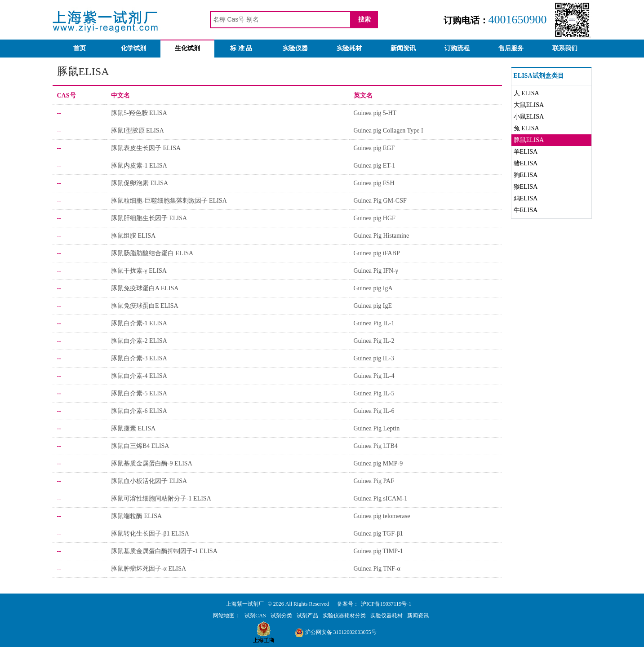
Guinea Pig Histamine (382, 236)
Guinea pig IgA (373, 288)
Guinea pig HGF (375, 218)
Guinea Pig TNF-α (377, 569)
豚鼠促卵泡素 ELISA (140, 183)
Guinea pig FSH (374, 183)
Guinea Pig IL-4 (374, 376)
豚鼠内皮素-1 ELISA (139, 166)
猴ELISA (526, 187)
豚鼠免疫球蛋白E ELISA (145, 306)
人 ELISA (526, 93)
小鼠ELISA (529, 117)
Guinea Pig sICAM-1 (381, 499)
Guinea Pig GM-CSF (380, 201)
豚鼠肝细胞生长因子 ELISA (149, 218)
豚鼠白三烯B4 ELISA (140, 446)
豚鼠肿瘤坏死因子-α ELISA (149, 569)
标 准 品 (241, 48)
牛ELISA (526, 210)
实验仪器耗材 (386, 616)
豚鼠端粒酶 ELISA (136, 516)
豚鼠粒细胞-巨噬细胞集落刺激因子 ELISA (169, 201)
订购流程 (457, 48)
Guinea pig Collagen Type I (389, 131)
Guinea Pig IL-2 (374, 341)
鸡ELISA (526, 198)
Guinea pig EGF (374, 148)
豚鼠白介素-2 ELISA (139, 341)
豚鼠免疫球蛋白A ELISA (145, 288)
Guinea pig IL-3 (374, 358)
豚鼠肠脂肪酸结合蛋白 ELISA (152, 253)
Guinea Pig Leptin (377, 428)
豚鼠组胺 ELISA (133, 236)
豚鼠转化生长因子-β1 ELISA (150, 534)
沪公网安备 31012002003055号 (336, 632)
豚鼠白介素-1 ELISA (139, 323)
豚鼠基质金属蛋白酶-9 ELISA (152, 463)
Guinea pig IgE (373, 306)
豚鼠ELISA (529, 140)
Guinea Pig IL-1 (374, 323)
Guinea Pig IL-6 (374, 411)
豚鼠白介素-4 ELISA (139, 376)
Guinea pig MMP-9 (378, 463)
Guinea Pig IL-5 (374, 393)
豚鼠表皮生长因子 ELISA (146, 148)
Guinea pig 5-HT (375, 113)
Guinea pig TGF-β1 (378, 534)
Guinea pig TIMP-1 (378, 551)
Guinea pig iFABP (377, 253)
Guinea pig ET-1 (375, 166)
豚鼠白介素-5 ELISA (139, 393)
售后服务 (511, 48)
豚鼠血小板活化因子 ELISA (149, 481)
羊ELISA (526, 152)
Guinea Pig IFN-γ (376, 271)
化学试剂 (133, 48)
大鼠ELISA (529, 105)
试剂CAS (255, 616)
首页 (80, 48)
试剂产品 (307, 616)
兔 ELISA (526, 128)
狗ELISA (526, 175)
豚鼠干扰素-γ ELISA (139, 271)
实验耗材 (349, 48)
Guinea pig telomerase (382, 516)
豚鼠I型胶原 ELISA (138, 131)
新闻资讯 (403, 48)
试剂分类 (281, 616)
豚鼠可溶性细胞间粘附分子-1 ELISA (161, 499)
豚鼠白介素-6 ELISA (139, 411)
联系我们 (565, 48)
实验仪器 (295, 48)
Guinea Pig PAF (374, 481)
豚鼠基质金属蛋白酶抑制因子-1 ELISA (164, 551)
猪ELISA (526, 163)
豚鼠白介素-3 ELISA (139, 358)
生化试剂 (187, 48)
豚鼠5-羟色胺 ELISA (139, 113)
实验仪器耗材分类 (344, 616)
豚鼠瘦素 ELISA (133, 428)
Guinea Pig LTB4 (376, 446)
